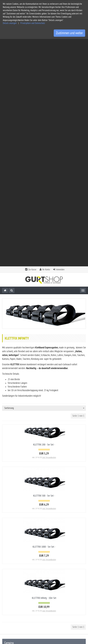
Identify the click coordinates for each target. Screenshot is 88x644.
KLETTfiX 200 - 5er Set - (44, 217)
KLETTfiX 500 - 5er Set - (44, 269)
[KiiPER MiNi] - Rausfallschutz (18, 440)
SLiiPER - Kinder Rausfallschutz (18, 446)
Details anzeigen (10, 23)
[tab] (44, 577)
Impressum (7, 600)
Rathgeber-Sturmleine (14, 423)
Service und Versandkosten (14, 591)
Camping (9, 416)
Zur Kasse (32, 42)
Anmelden (60, 42)
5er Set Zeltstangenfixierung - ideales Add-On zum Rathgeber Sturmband (44, 540)
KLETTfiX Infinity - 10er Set (44, 371)
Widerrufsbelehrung (11, 609)
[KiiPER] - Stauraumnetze (16, 429)
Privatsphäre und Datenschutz (33, 23)
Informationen (44, 584)
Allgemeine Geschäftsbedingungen (18, 596)
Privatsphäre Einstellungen (14, 614)
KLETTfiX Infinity (12, 452)
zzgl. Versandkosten (49, 230)
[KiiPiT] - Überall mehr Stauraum (19, 434)
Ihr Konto (46, 42)
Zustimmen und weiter (69, 33)
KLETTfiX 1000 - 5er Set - (44, 320)
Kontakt (44, 576)
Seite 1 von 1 (78, 189)
